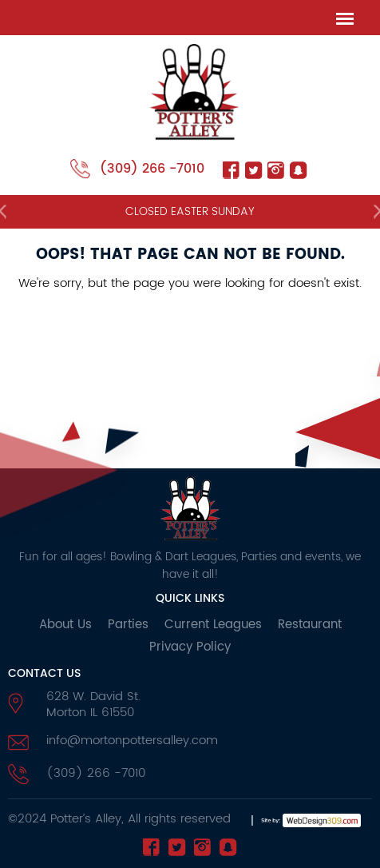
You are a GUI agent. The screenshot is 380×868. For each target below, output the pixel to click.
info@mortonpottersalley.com (132, 741)
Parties (128, 625)
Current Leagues (213, 625)
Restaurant (310, 625)
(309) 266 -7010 (152, 169)
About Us (65, 625)
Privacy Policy (190, 647)
